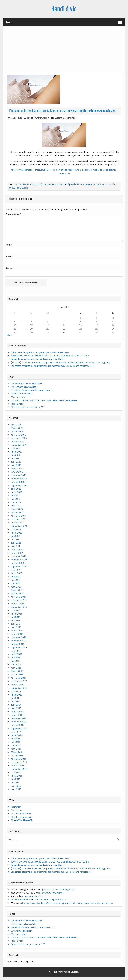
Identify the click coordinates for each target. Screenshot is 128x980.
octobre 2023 (18, 441)
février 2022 (17, 509)
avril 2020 (16, 583)
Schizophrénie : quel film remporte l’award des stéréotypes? (40, 352)
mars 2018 (16, 668)
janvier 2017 (17, 715)
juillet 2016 (17, 735)
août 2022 (16, 489)
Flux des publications (21, 814)
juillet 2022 (17, 492)
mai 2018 (16, 661)
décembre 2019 (19, 597)
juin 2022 (16, 495)
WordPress (63, 972)
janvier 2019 (17, 634)
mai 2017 (16, 701)
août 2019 (16, 610)
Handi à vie (64, 9)
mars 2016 (16, 749)
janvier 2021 (17, 553)
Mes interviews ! (19, 397)
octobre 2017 (18, 685)
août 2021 (16, 529)
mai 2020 (16, 580)
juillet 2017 (17, 695)
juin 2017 (16, 698)
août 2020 (16, 570)
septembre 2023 (19, 445)
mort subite (110, 184)
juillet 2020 (17, 573)
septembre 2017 (19, 688)
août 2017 (16, 691)
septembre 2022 (19, 485)
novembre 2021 (19, 519)
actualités (17, 184)
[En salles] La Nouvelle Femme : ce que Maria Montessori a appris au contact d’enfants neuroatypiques (61, 362)
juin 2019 (16, 617)
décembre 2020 (19, 556)
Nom (9, 245)
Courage (74, 972)
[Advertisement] (64, 50)
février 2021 (17, 550)
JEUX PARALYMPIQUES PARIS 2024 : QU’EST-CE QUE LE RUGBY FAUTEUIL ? (50, 356)
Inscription (16, 807)
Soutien (51, 184)
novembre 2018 (19, 641)
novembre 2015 (19, 762)
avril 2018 (16, 664)
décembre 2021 (19, 516)
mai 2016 (16, 742)
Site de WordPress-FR (22, 820)
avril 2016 (16, 745)
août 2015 (16, 772)
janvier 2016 (17, 755)
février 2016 (17, 752)
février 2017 (17, 712)
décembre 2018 (19, 637)
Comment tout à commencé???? (27, 383)
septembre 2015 (19, 769)
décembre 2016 (19, 718)
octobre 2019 (18, 604)
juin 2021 (16, 536)
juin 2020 (16, 576)
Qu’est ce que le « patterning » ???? (28, 407)
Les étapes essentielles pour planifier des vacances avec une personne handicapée (51, 366)
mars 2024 (16, 425)
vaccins (59, 184)
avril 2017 (16, 705)
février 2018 (17, 671)
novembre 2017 (19, 681)
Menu (9, 22)
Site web (10, 268)
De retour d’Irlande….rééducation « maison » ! (33, 390)
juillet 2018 (17, 654)
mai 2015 (16, 782)
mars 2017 (16, 708)
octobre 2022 (18, 482)
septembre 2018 (19, 647)
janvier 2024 (17, 431)
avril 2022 (16, 502)
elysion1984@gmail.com (38, 118)
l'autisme (100, 184)
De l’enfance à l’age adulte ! (24, 387)
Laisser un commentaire (65, 118)
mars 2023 (16, 465)
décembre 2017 (19, 678)
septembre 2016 (19, 728)
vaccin (25, 188)
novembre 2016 (19, 722)
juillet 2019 (17, 614)
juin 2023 (16, 455)
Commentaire (13, 214)
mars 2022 (16, 506)
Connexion (16, 810)
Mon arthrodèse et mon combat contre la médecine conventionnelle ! (45, 400)
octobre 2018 (18, 644)
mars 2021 (16, 546)
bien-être (27, 184)
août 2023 (16, 448)
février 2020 (17, 590)
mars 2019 (16, 627)
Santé (44, 184)
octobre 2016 (18, 725)
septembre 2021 (19, 526)
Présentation (17, 404)
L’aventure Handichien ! (22, 393)
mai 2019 (16, 620)
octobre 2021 (18, 522)
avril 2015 (16, 786)
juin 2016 (16, 738)
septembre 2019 (19, 607)
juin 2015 (16, 779)
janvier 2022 (17, 512)
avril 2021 (16, 543)
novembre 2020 (19, 560)
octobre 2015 (18, 766)
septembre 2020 (19, 566)
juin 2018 (16, 657)
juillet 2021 (17, 533)
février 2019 (17, 631)
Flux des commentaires (22, 817)
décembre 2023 (19, 435)
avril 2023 (16, 462)
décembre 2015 (19, 759)
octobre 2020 (18, 563)
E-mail (10, 257)
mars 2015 (16, 789)
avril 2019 (16, 624)
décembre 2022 (19, 475)
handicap (36, 184)
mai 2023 (16, 458)
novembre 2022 (19, 479)
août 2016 (16, 732)
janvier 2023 (17, 472)
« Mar (10, 335)
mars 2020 (16, 587)
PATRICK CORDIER (20, 899)
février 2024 (17, 428)
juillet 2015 (17, 776)
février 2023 (17, 469)
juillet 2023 (17, 452)
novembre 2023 (19, 438)
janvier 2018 (17, 674)
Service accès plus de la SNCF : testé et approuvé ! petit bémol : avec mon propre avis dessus (68, 903)
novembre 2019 (19, 600)
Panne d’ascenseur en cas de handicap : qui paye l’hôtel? (38, 359)
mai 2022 (16, 499)
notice (12, 188)
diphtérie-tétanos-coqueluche (81, 184)
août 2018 (16, 651)
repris (18, 188)
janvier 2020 (17, 593)
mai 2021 (16, 539)
